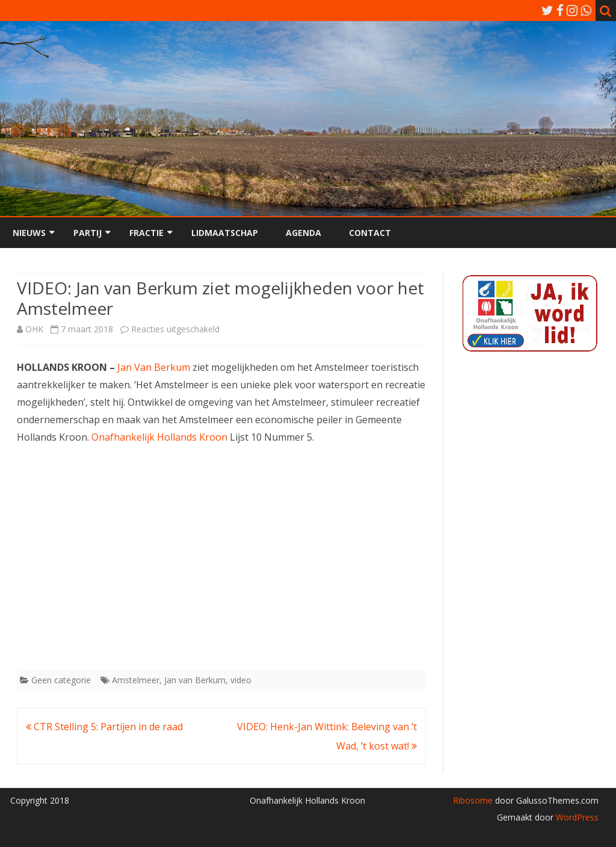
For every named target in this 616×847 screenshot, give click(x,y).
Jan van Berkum (195, 680)
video (241, 680)
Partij (88, 233)
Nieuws (29, 233)
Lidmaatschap (225, 233)
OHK (34, 329)
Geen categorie (61, 680)
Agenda (303, 233)
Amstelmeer (136, 680)
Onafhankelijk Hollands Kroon (159, 437)
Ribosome (473, 800)
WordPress (576, 817)
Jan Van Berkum (154, 367)
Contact (370, 233)
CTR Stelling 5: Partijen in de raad (104, 727)
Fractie (146, 233)
